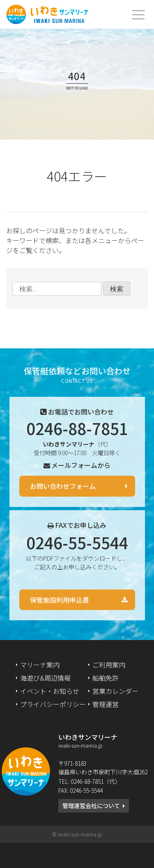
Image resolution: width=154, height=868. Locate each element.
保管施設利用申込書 (60, 600)
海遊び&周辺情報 (45, 678)
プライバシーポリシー (53, 704)
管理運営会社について (91, 806)
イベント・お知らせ (50, 691)
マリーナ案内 (40, 665)
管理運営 (106, 704)
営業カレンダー (115, 691)
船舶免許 (106, 678)
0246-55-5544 (77, 542)
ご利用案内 (109, 665)
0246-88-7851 (77, 428)
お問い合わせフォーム (63, 486)
